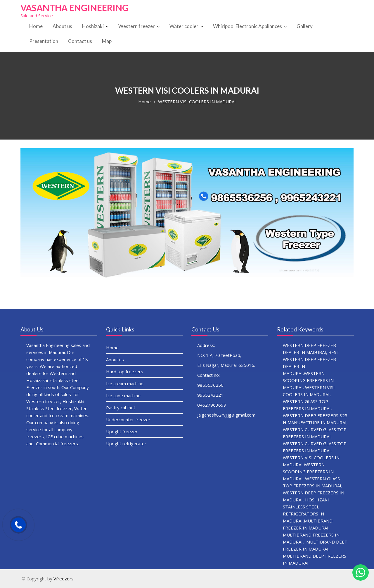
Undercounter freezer (129, 418)
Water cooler (184, 26)
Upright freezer (123, 430)
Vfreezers (64, 579)
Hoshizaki (93, 26)
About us (62, 26)
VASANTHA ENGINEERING (75, 8)
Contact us (80, 41)
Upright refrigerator (127, 441)
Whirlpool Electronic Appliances (247, 26)
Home (36, 26)
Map (107, 41)
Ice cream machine (125, 383)
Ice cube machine (124, 395)
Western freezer (137, 26)
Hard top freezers (125, 372)
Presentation (44, 41)
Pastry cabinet (121, 406)
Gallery (305, 26)
